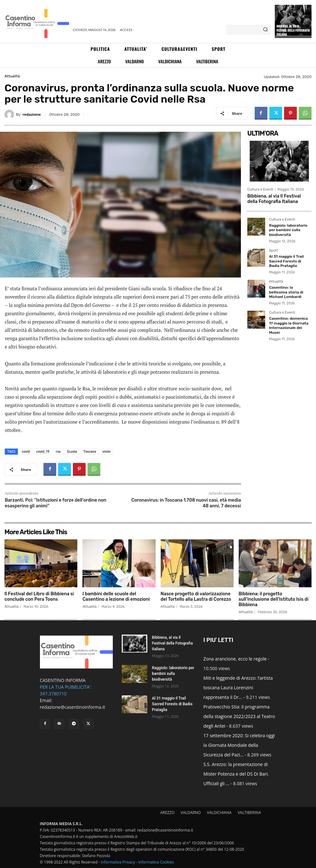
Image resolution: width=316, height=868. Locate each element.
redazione (32, 114)
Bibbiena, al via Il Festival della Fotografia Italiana (293, 30)
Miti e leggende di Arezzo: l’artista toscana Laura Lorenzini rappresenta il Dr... (238, 688)
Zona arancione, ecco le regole (235, 659)
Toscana (90, 451)
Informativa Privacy (118, 862)
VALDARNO (191, 813)
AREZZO (167, 813)
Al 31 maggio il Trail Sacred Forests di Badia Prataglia (286, 261)
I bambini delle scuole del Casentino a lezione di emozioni (116, 597)
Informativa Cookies (156, 862)
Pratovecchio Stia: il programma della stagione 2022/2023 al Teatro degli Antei (239, 716)
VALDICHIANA (219, 813)
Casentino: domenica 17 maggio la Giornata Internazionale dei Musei (289, 325)
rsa (58, 451)
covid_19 (43, 451)
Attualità (12, 76)
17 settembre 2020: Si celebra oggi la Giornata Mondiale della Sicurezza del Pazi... (239, 745)
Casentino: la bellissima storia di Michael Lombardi (286, 292)
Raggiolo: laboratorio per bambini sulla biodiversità (288, 230)
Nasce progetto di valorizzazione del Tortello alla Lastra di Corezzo (196, 597)
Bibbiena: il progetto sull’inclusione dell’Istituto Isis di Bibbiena (274, 599)
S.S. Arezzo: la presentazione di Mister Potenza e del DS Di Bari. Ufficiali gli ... (236, 774)
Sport (274, 251)
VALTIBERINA (249, 813)
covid (26, 451)
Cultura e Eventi (260, 189)
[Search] (265, 30)
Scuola (72, 451)
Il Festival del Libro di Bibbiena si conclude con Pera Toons (39, 597)
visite (107, 451)
